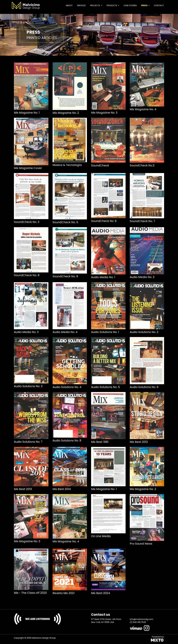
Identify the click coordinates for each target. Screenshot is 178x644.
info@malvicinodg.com (141, 619)
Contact (159, 5)
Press (144, 5)
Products (112, 5)
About (69, 5)
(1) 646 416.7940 (138, 622)
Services (81, 5)
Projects (95, 5)
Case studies (130, 5)
